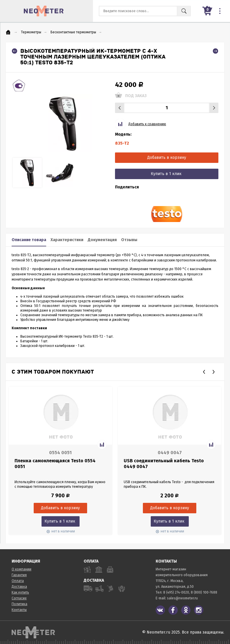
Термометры (31, 32)
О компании (21, 569)
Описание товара (29, 240)
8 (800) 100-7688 (204, 592)
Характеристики (67, 240)
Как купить (20, 592)
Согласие (19, 598)
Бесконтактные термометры (73, 32)
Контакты (19, 610)
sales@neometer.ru (182, 598)
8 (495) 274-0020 (176, 592)
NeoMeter (44, 11)
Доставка (19, 587)
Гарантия (19, 575)
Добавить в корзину (167, 158)
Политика (19, 604)
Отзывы (129, 240)
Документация (102, 240)
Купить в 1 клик (166, 174)
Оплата (18, 581)
